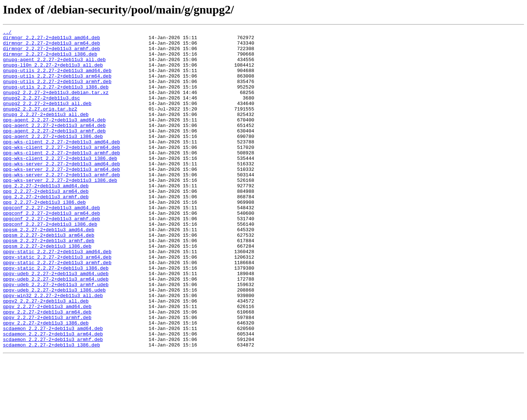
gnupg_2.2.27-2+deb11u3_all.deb (46, 132)
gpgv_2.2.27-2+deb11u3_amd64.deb (47, 362)
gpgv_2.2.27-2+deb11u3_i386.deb (46, 382)
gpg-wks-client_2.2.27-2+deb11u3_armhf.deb (61, 178)
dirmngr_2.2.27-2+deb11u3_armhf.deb (51, 53)
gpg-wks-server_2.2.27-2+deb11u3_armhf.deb (61, 204)
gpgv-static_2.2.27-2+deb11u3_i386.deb (56, 316)
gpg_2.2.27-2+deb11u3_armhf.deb (46, 230)
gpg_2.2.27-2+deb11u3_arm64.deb (46, 224)
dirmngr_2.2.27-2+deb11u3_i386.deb (50, 59)
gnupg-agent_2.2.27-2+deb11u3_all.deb (54, 66)
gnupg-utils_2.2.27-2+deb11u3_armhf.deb (57, 92)
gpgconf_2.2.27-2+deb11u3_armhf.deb (51, 257)
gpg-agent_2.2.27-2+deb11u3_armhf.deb (54, 151)
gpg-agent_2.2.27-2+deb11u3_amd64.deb (54, 138)
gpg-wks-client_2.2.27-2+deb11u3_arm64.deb (61, 171)
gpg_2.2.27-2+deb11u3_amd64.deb (46, 217)
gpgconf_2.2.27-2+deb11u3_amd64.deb (51, 244)
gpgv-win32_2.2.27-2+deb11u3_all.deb (53, 349)
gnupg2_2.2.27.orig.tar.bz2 (40, 125)
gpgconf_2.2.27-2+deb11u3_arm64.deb (51, 250)
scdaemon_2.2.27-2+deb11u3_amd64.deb (53, 389)
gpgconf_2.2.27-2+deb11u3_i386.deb (50, 263)
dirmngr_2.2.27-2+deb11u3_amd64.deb (51, 40)
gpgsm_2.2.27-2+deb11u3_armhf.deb (49, 283)
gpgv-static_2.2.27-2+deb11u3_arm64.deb (57, 303)
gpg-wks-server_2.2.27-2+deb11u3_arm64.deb (61, 198)
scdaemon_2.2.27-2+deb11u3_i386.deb (51, 408)
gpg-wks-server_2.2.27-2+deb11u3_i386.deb (60, 211)
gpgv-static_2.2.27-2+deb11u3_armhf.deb (57, 310)
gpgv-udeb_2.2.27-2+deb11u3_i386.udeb (54, 342)
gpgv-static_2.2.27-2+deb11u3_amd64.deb (57, 296)
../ (7, 33)
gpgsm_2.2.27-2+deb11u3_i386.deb (47, 290)
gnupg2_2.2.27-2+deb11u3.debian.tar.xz (56, 105)
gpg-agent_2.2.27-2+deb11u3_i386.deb (53, 158)
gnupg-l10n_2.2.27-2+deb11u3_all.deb (53, 72)
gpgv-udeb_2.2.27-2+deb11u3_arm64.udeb (56, 329)
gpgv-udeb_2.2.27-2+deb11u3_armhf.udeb (56, 336)
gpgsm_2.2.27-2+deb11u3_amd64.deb (49, 270)
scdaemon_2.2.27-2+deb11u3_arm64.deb (53, 395)
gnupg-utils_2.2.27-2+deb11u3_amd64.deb (57, 79)
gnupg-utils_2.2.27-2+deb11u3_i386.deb (56, 99)
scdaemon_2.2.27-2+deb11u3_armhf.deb (53, 402)
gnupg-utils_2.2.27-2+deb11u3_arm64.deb (57, 86)
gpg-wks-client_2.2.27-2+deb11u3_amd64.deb (61, 165)
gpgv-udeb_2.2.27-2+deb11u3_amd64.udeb (56, 323)
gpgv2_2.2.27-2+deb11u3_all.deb (46, 356)
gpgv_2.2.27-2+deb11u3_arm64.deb (47, 369)
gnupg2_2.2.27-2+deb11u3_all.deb (47, 119)
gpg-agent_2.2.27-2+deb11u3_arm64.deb (54, 145)
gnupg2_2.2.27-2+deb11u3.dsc (42, 112)
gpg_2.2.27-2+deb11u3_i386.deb (44, 237)
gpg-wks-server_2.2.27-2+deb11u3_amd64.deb (61, 191)
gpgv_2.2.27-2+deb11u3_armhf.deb (47, 375)
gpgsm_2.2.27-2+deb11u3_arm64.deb (49, 277)
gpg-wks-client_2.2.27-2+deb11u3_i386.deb (60, 184)
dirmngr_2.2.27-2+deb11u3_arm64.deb (51, 46)
